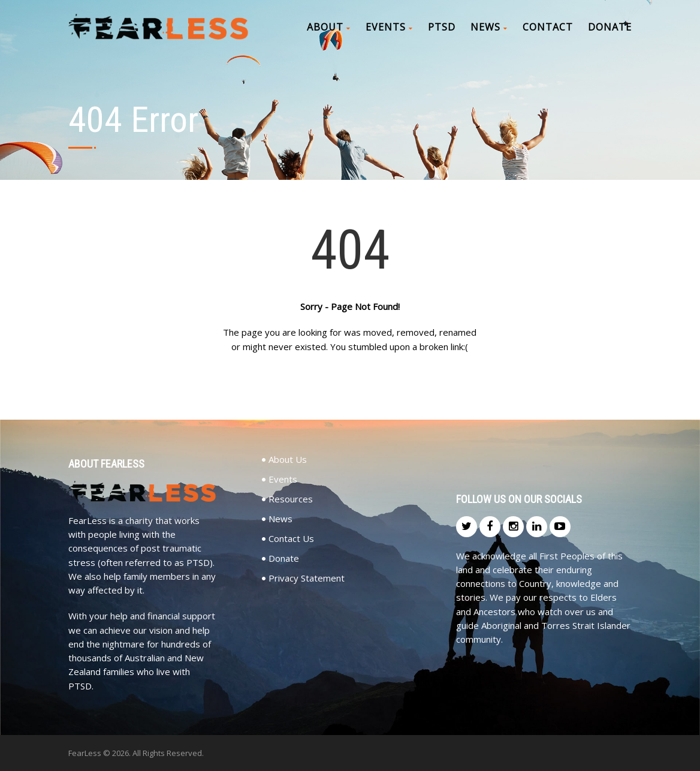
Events (389, 27)
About (329, 27)
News (489, 27)
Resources (291, 499)
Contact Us (291, 539)
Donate (610, 27)
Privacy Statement (307, 578)
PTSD (442, 27)
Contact (548, 27)
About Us (288, 460)
